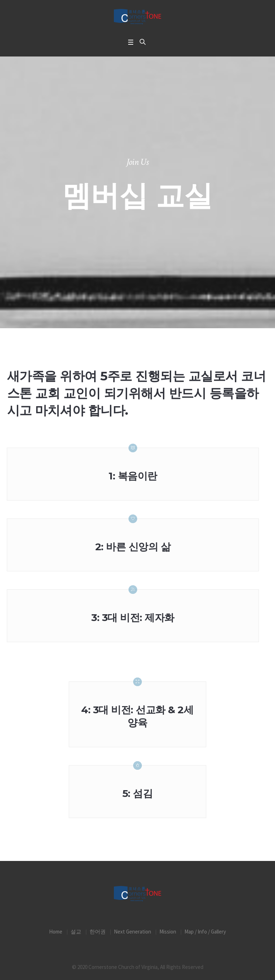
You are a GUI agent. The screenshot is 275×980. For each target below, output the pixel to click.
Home (56, 932)
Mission (168, 932)
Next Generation (132, 932)
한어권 (98, 932)
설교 (76, 932)
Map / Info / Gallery (205, 932)
